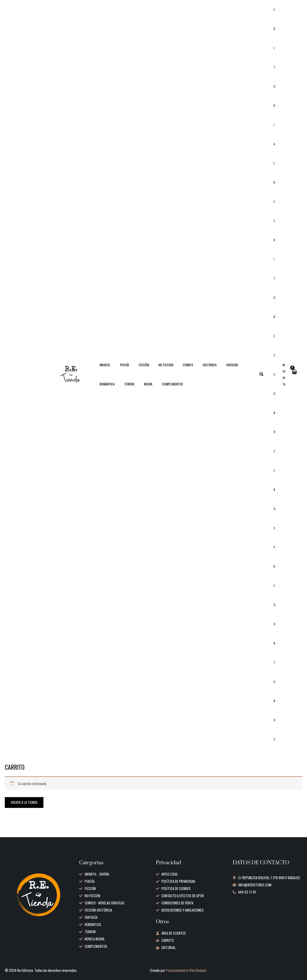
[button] (267, 380)
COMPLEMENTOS (141, 390)
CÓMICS (175, 370)
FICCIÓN (137, 370)
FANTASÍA (213, 370)
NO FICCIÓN (156, 370)
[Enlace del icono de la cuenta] (284, 380)
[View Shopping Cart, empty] (294, 380)
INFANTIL (103, 370)
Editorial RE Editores (277, 184)
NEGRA (119, 390)
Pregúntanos (277, 653)
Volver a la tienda (24, 814)
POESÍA (120, 370)
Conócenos (277, 457)
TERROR (103, 390)
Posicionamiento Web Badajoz (187, 970)
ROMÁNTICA (233, 370)
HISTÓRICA (194, 370)
